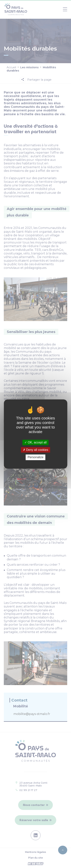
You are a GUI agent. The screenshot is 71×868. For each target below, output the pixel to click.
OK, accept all (35, 442)
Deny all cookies (36, 450)
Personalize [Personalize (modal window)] (36, 457)
